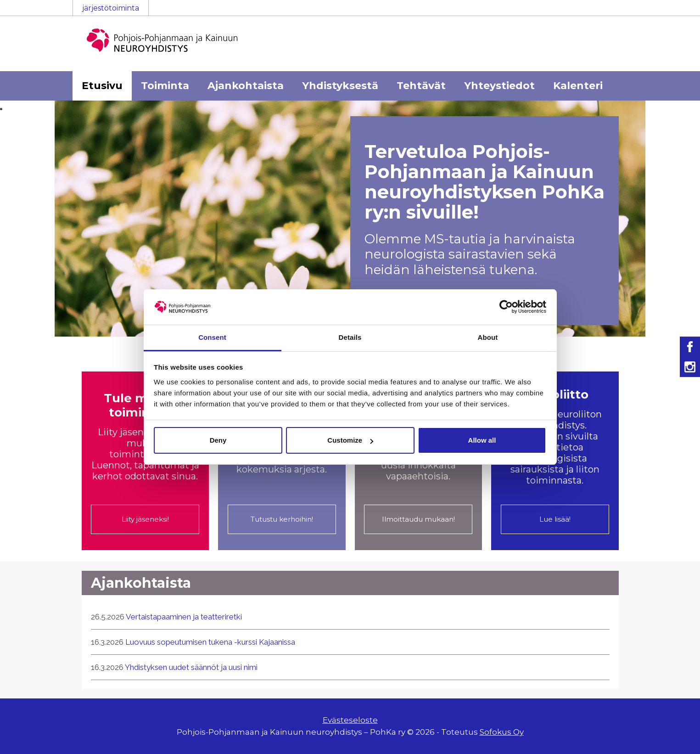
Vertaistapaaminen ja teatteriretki (184, 617)
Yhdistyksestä (340, 86)
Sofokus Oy (502, 732)
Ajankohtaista (246, 86)
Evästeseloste (350, 720)
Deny (218, 440)
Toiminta (165, 86)
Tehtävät (421, 86)
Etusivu (102, 86)
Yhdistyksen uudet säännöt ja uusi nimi (191, 667)
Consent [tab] (212, 337)
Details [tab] (350, 337)
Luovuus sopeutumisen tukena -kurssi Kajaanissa (210, 642)
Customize (350, 440)
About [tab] (488, 337)
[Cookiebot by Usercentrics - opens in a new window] (506, 307)
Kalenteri (578, 86)
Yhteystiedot (499, 86)
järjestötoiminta (111, 8)
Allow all (482, 440)
